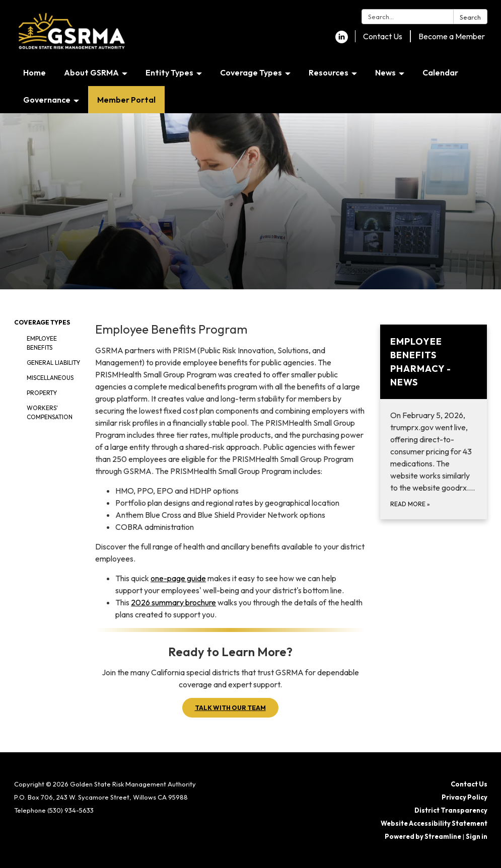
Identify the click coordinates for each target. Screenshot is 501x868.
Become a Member (452, 36)
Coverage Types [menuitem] (251, 72)
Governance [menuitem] (47, 100)
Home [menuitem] (34, 72)
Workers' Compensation (50, 412)
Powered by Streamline (423, 836)
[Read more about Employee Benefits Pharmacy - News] (434, 422)
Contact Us (383, 36)
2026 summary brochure (173, 602)
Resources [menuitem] (329, 72)
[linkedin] (342, 40)
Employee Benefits (42, 343)
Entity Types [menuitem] (169, 72)
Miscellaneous (50, 378)
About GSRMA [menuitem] (91, 72)
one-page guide (178, 578)
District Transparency (451, 810)
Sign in (477, 836)
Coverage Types (42, 322)
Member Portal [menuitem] (126, 100)
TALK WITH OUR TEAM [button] (230, 707)
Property (42, 393)
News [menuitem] (385, 72)
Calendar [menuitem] (440, 72)
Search (470, 17)
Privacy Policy (464, 797)
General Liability (53, 363)
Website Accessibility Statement (434, 823)
